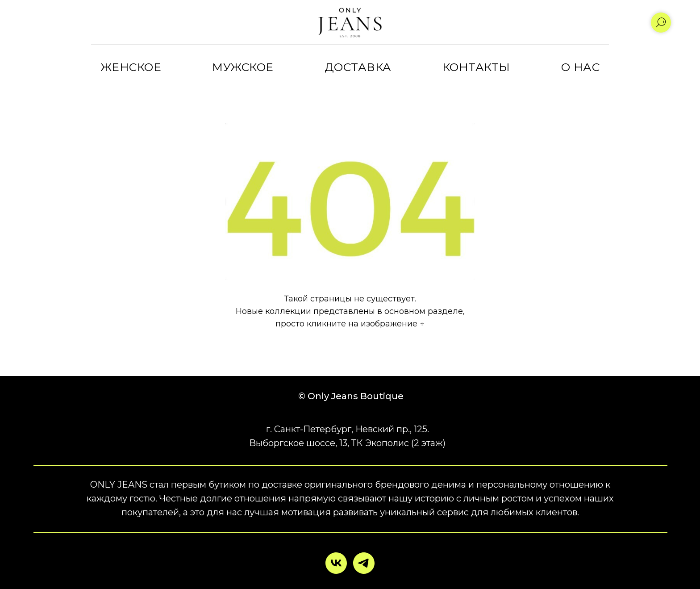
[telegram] (364, 563)
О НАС (581, 67)
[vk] (336, 563)
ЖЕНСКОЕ (131, 67)
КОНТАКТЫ (476, 67)
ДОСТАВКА (358, 67)
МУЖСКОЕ (243, 67)
